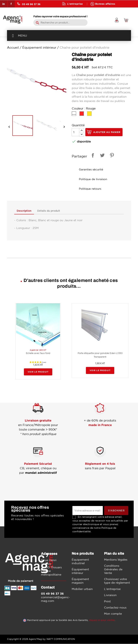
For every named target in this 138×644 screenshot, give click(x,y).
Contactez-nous (115, 607)
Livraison (110, 595)
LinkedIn (4, 4)
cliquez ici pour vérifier (102, 620)
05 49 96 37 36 (29, 4)
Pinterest (111, 156)
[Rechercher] (60, 23)
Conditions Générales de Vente (113, 569)
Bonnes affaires (105, 4)
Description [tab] (24, 211)
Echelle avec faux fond (38, 353)
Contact (91, 11)
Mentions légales (116, 560)
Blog (70, 11)
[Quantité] (75, 132)
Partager (92, 156)
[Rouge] (82, 114)
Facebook (11, 4)
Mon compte (113, 614)
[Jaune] (90, 114)
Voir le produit (38, 372)
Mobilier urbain (82, 589)
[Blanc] (75, 114)
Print (107, 601)
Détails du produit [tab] (49, 211)
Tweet (102, 156)
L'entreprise (75, 4)
